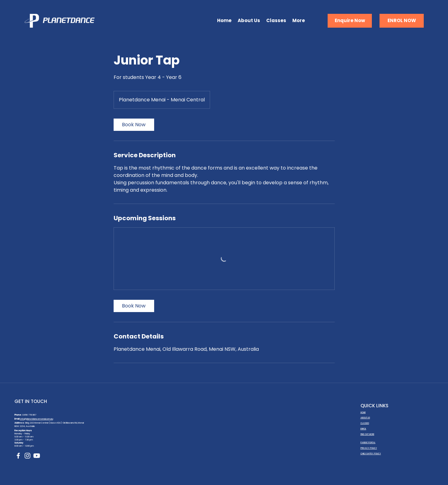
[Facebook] (18, 456)
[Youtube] (37, 456)
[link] (134, 125)
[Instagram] (27, 456)
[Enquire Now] (350, 21)
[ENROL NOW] (402, 21)
